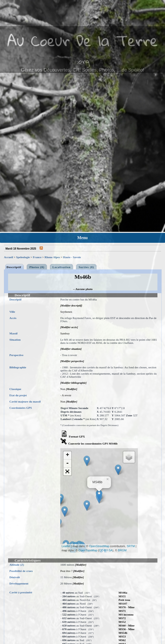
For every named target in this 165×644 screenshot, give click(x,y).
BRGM (122, 550)
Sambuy (65, 333)
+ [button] (67, 455)
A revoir (67, 395)
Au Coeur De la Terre (83, 40)
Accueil (8, 257)
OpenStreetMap (99, 546)
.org (83, 61)
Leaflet (66, 546)
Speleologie (23, 257)
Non (63, 389)
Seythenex (66, 312)
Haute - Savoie (72, 257)
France (37, 257)
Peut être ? (66, 571)
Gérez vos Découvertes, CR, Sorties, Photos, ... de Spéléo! (82, 70)
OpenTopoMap (88, 550)
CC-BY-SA (106, 550)
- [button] (67, 463)
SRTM (131, 546)
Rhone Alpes (52, 257)
